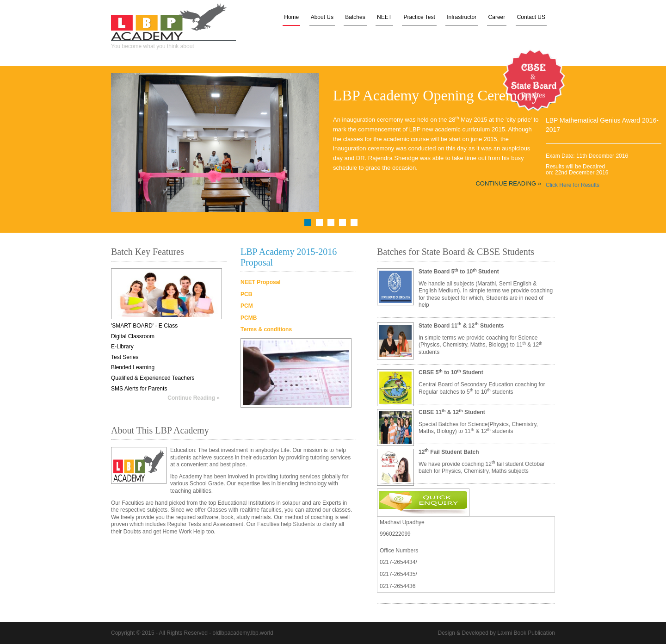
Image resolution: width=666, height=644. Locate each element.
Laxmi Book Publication (526, 633)
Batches (355, 17)
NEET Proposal (261, 282)
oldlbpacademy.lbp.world (243, 633)
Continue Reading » (508, 183)
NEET (384, 17)
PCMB (249, 318)
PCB (246, 294)
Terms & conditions (266, 329)
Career (497, 17)
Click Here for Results (573, 185)
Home (291, 17)
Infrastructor (462, 17)
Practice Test (419, 17)
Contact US (531, 17)
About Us (322, 17)
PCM (247, 306)
